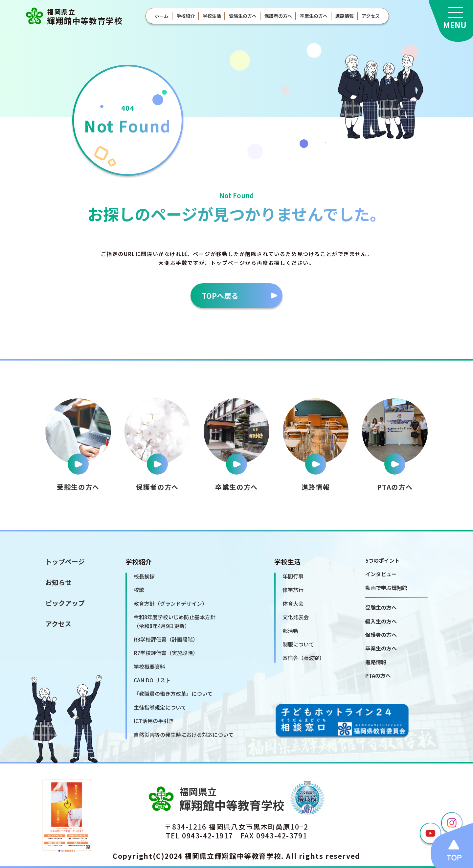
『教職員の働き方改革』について (173, 693)
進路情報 (345, 16)
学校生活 (212, 16)
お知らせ (58, 582)
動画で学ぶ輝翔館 (386, 588)
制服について (298, 644)
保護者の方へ (278, 16)
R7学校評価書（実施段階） (166, 653)
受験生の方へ (243, 16)
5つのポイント (383, 560)
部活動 (290, 631)
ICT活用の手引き (154, 721)
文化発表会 (296, 617)
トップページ (65, 562)
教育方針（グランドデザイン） (170, 603)
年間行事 (293, 576)
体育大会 (293, 603)
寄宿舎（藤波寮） (304, 658)
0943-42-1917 (207, 835)
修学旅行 (293, 590)
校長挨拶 (144, 576)
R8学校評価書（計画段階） (166, 639)
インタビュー (381, 574)
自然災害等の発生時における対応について (184, 735)
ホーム (162, 16)
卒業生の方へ (314, 16)
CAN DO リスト (152, 680)
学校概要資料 (149, 667)
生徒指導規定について (160, 707)
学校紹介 (186, 16)
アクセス (371, 16)
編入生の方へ (381, 621)
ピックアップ (65, 603)
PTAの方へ (378, 675)
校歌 (139, 590)
